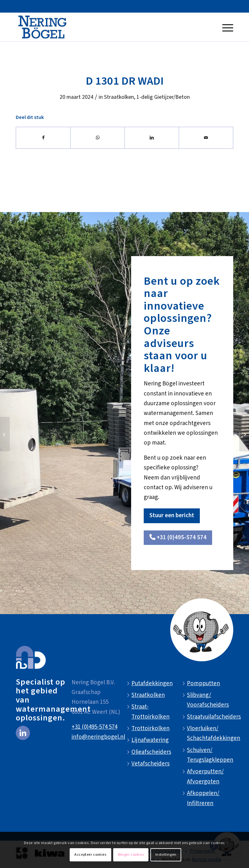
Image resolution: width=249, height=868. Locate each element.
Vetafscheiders (151, 764)
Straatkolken (119, 97)
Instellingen (166, 855)
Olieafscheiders (151, 752)
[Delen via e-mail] (206, 138)
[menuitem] (226, 27)
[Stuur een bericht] (172, 516)
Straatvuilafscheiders (214, 717)
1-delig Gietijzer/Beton (163, 97)
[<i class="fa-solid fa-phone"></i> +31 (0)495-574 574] (178, 538)
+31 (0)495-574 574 (94, 727)
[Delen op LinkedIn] (152, 138)
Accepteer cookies (90, 855)
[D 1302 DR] (244, 434)
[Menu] (226, 27)
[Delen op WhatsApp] (98, 138)
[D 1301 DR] (5, 434)
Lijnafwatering (150, 740)
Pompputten (203, 683)
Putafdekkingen (152, 683)
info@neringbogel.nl (98, 737)
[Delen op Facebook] (43, 138)
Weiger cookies (131, 855)
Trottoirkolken (151, 728)
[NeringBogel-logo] (42, 27)
